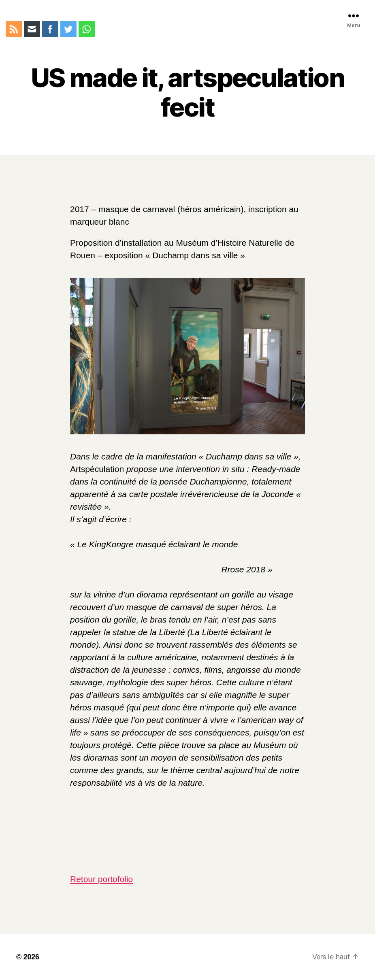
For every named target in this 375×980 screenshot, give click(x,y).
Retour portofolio (101, 879)
